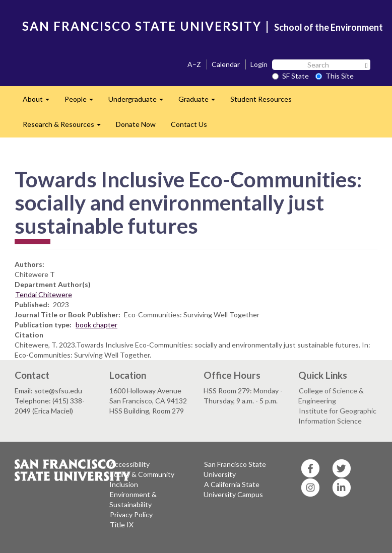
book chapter (96, 325)
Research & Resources (66, 127)
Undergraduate (140, 102)
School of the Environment (329, 27)
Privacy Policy (131, 514)
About (40, 102)
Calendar (226, 64)
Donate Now (136, 124)
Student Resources (261, 99)
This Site (335, 76)
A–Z (194, 64)
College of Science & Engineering (331, 396)
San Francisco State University (235, 469)
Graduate (201, 102)
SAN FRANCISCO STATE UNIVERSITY (142, 26)
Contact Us (189, 124)
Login (259, 64)
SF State (290, 76)
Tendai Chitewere (44, 294)
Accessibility (130, 464)
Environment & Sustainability (133, 499)
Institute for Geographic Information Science (337, 416)
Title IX (122, 525)
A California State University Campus (233, 489)
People (83, 102)
